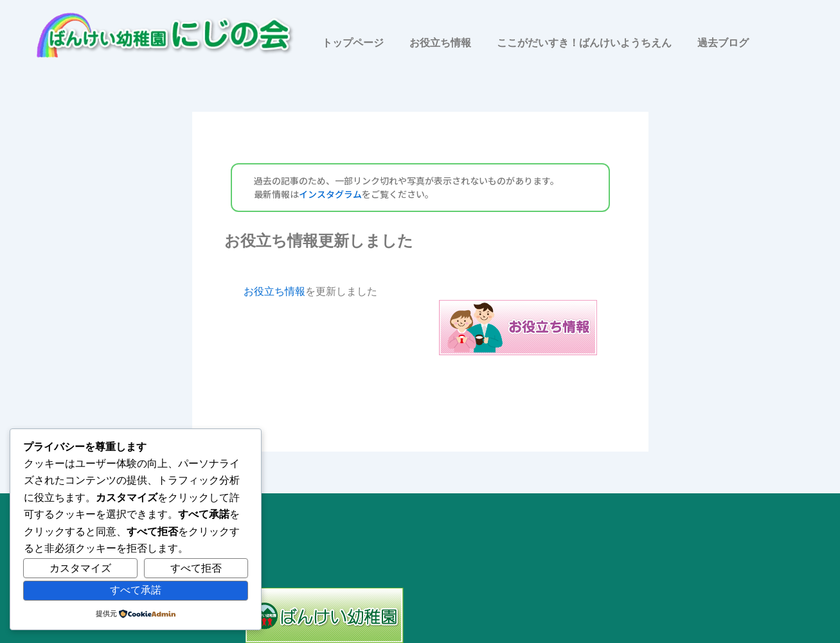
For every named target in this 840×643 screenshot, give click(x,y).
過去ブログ (723, 43)
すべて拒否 (196, 568)
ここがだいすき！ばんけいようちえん (584, 43)
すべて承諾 (136, 590)
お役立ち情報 (440, 43)
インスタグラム (330, 194)
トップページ (353, 43)
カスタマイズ (80, 568)
